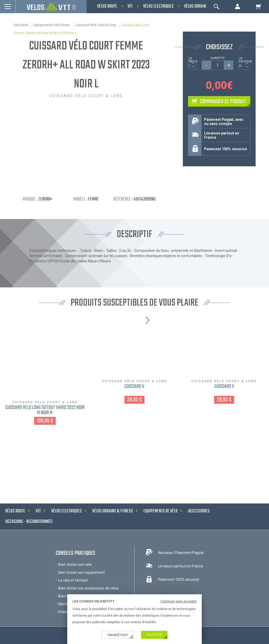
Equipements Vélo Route (52, 25)
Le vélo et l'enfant (73, 580)
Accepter (154, 635)
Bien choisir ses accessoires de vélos (89, 588)
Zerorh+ (45, 199)
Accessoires (199, 511)
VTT (38, 511)
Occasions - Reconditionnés (29, 522)
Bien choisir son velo (75, 565)
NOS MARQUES (134, 459)
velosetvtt (21, 25)
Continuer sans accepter (179, 601)
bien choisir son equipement (82, 572)
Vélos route (15, 511)
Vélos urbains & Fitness (113, 511)
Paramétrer (118, 635)
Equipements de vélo (161, 511)
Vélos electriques (66, 511)
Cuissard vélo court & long (96, 25)
